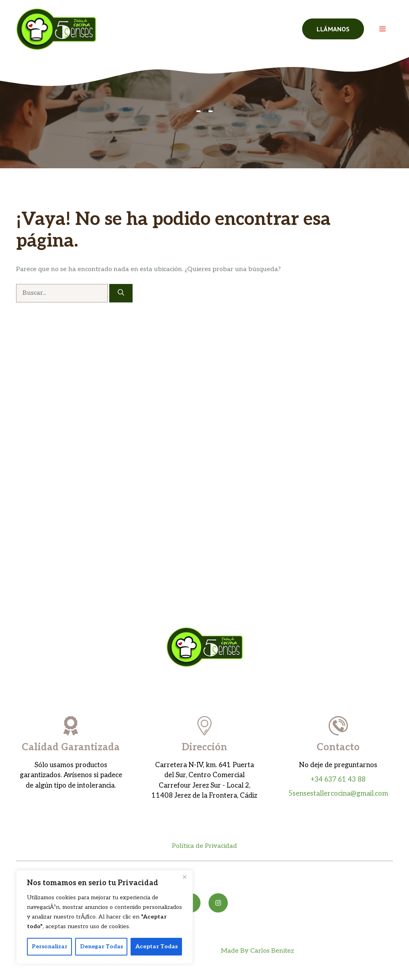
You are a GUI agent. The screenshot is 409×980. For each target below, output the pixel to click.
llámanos (333, 29)
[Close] (184, 877)
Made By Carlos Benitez (258, 951)
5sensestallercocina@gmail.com (338, 794)
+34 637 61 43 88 (338, 780)
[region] (104, 917)
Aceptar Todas (156, 946)
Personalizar (50, 946)
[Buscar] (121, 293)
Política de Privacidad (204, 846)
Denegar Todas (101, 946)
